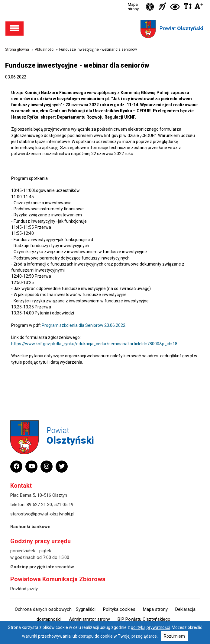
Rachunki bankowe (30, 527)
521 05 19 (64, 505)
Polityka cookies (119, 609)
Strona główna (17, 49)
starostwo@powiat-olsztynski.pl (42, 514)
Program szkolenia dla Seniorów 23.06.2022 (84, 325)
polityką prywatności (150, 627)
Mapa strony (133, 7)
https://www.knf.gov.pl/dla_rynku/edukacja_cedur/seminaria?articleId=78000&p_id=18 (94, 344)
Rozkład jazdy (24, 589)
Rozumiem (174, 636)
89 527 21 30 (39, 505)
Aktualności (45, 49)
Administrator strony (89, 619)
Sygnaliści (86, 609)
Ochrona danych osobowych (43, 609)
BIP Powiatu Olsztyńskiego (144, 619)
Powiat (181, 28)
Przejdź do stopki (105, 0)
